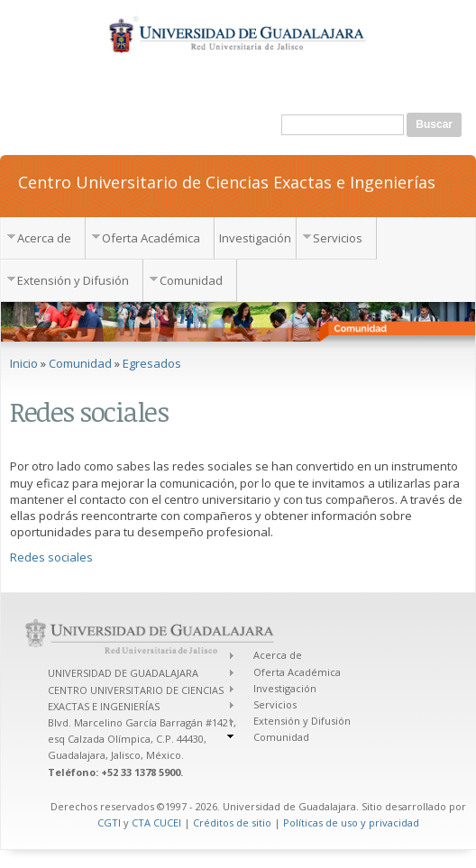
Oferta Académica (151, 238)
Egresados (152, 363)
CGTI (109, 822)
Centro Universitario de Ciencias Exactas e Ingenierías (227, 181)
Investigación (255, 238)
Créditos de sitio (232, 822)
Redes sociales (51, 557)
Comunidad (191, 280)
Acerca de (44, 238)
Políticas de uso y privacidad (351, 822)
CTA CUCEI (156, 822)
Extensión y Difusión (73, 280)
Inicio (24, 363)
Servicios (338, 238)
